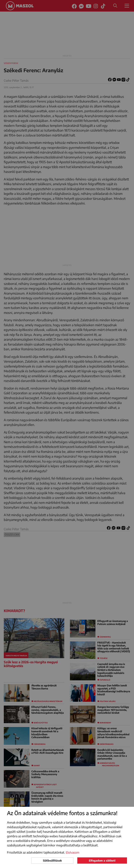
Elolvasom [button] (73, 852)
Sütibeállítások (52, 861)
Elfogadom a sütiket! (102, 861)
